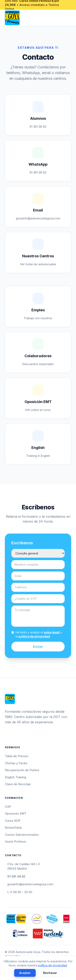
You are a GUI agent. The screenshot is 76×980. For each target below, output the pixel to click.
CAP (8, 807)
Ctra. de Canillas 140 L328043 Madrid (24, 866)
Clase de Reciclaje (18, 784)
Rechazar (50, 973)
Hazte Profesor (16, 841)
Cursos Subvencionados (22, 835)
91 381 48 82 (16, 876)
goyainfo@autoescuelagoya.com (30, 884)
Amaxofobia (13, 827)
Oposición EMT (16, 813)
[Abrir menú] (70, 18)
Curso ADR (13, 821)
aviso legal (52, 632)
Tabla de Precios (17, 756)
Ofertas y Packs (16, 763)
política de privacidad (34, 636)
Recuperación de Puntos (22, 770)
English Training (16, 777)
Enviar (38, 647)
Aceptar (25, 973)
